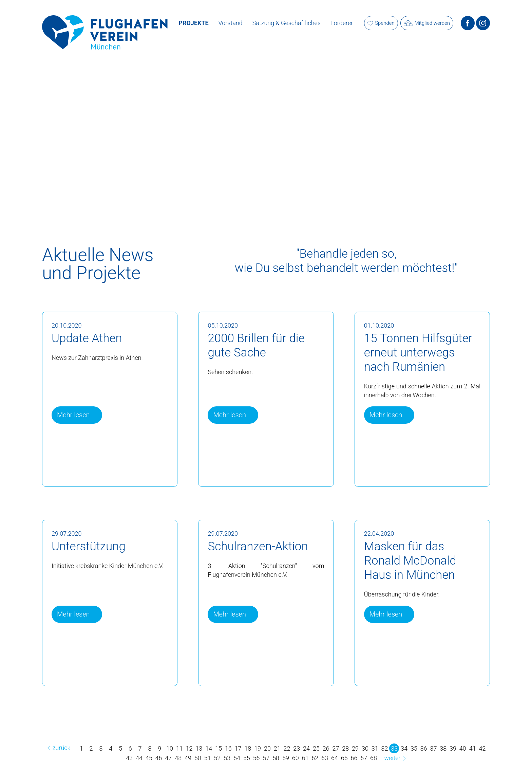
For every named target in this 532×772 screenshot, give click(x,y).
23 (297, 748)
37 (433, 748)
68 (374, 758)
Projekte (193, 23)
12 (189, 748)
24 (306, 748)
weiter (396, 758)
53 (227, 758)
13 (199, 748)
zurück (58, 748)
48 (178, 758)
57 (266, 758)
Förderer (342, 23)
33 (394, 748)
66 (354, 758)
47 (168, 758)
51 (208, 758)
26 (326, 748)
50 (198, 758)
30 (365, 748)
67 (364, 758)
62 (315, 758)
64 (335, 758)
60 (296, 758)
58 (276, 758)
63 (325, 758)
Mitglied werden (427, 23)
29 (355, 748)
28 (345, 748)
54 (237, 758)
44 (139, 758)
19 (258, 748)
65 (344, 758)
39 (453, 748)
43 (129, 758)
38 (443, 748)
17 (238, 748)
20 (267, 748)
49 (188, 758)
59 (286, 758)
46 (159, 758)
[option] (266, 131)
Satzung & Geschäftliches (287, 23)
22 (287, 748)
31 (375, 748)
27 (336, 748)
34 (404, 748)
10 (170, 748)
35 (414, 748)
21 (277, 748)
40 (463, 748)
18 (248, 748)
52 (217, 758)
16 (228, 748)
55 (247, 758)
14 (209, 748)
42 (482, 748)
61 (305, 758)
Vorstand (231, 23)
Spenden (381, 23)
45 (149, 758)
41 (473, 748)
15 (218, 748)
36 (424, 748)
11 (179, 748)
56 (256, 758)
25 (316, 748)
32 (384, 748)
